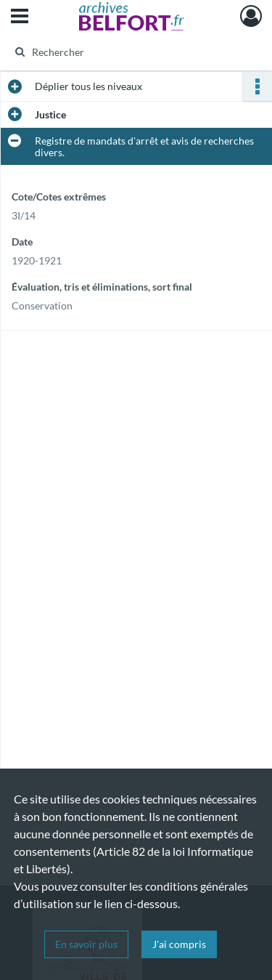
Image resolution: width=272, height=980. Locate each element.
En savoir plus (86, 944)
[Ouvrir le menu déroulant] (20, 17)
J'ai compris (179, 944)
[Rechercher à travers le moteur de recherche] (135, 52)
